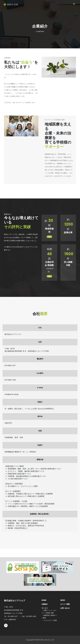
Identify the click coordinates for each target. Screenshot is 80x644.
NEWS (63, 600)
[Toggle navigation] (74, 4)
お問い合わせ (65, 608)
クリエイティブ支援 (50, 620)
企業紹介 (45, 604)
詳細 (49, 237)
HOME (44, 600)
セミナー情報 (65, 604)
